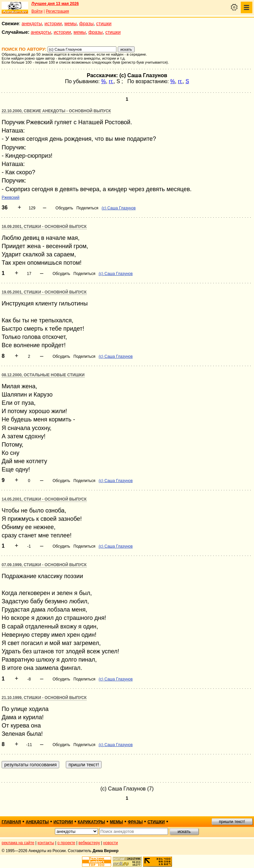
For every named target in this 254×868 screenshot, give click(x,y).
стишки (104, 24)
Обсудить (64, 208)
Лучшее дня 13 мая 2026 (55, 4)
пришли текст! (232, 822)
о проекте (66, 843)
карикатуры (91, 822)
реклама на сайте (18, 843)
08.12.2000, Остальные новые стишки (43, 375)
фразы (86, 24)
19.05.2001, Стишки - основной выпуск (44, 292)
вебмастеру (89, 843)
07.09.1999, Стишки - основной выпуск (44, 565)
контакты (46, 843)
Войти (37, 11)
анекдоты (32, 24)
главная (11, 822)
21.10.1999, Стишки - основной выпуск (44, 698)
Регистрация (57, 11)
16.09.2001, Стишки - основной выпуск (44, 227)
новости (110, 843)
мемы (71, 24)
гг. (111, 81)
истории (53, 24)
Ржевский (11, 197)
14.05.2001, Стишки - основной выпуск (44, 499)
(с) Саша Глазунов (119, 208)
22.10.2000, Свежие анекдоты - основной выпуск (56, 111)
